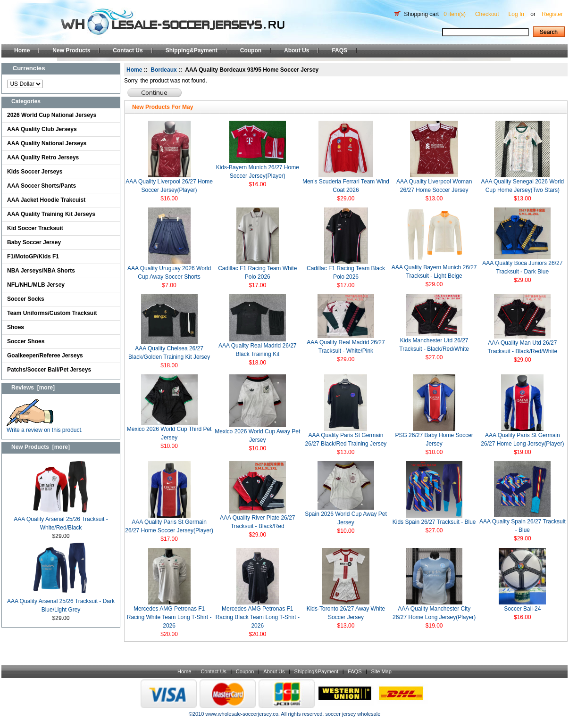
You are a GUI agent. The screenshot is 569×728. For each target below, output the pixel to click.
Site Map (381, 671)
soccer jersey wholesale (353, 714)
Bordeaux (163, 70)
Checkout (487, 14)
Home (22, 50)
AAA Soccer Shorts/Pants (42, 186)
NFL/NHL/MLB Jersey (36, 285)
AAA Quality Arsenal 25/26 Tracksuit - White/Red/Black (61, 520)
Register (552, 14)
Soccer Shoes (26, 341)
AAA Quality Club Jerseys (42, 129)
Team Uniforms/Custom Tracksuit (52, 313)
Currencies (29, 68)
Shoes (16, 327)
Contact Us (128, 50)
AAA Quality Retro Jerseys (43, 157)
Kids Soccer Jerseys (35, 172)
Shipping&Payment (192, 50)
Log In (516, 14)
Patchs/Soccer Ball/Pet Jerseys (49, 370)
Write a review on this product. (45, 427)
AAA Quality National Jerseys (47, 143)
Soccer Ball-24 (522, 609)
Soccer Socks (26, 299)
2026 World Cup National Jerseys (52, 115)
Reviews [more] (33, 388)
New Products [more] (41, 447)
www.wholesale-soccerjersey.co (242, 714)
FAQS (339, 50)
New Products (71, 50)
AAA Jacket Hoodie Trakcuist (46, 200)
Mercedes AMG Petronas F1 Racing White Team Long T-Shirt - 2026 (169, 617)
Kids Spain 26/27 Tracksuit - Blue (434, 522)
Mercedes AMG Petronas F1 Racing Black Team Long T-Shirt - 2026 (258, 617)
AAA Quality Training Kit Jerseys (51, 214)
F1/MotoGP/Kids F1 (33, 256)
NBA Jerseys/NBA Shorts (41, 271)
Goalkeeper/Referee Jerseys (45, 356)
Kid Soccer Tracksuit (35, 228)
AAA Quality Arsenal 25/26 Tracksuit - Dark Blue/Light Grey (61, 602)
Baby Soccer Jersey (34, 242)
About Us (297, 50)
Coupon (251, 50)
